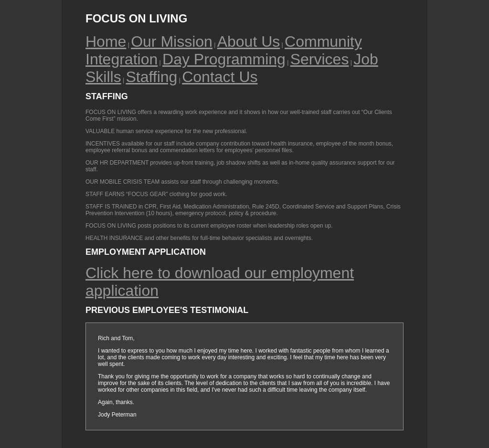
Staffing (151, 77)
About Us (249, 42)
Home (106, 42)
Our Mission (172, 42)
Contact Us (220, 77)
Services (320, 59)
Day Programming (224, 59)
